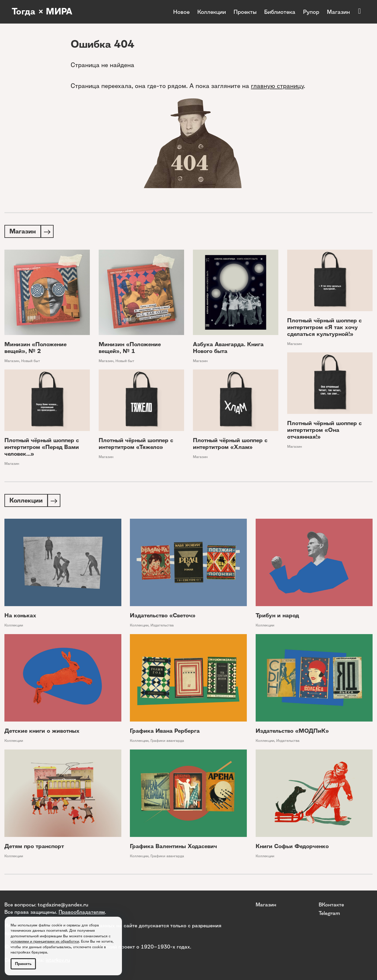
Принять (23, 964)
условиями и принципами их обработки (45, 941)
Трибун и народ (277, 617)
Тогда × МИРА (42, 12)
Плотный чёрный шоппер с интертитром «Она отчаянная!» (324, 431)
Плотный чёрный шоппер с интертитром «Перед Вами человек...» (42, 448)
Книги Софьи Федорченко (292, 847)
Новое (181, 12)
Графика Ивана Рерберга (165, 732)
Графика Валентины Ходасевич (173, 847)
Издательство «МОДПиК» (292, 732)
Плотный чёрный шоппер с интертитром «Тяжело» (136, 444)
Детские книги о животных (42, 732)
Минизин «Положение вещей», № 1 (130, 348)
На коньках (20, 617)
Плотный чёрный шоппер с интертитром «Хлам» (230, 444)
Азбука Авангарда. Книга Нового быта (228, 348)
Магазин (338, 12)
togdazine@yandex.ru (63, 904)
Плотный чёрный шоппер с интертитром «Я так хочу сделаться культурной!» (324, 328)
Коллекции (212, 12)
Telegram (329, 913)
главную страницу (277, 86)
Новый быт (31, 361)
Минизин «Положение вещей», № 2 (35, 348)
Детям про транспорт (34, 847)
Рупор (311, 12)
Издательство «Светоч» (163, 617)
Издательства (162, 626)
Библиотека (280, 12)
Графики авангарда (167, 742)
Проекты (245, 12)
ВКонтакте (331, 904)
